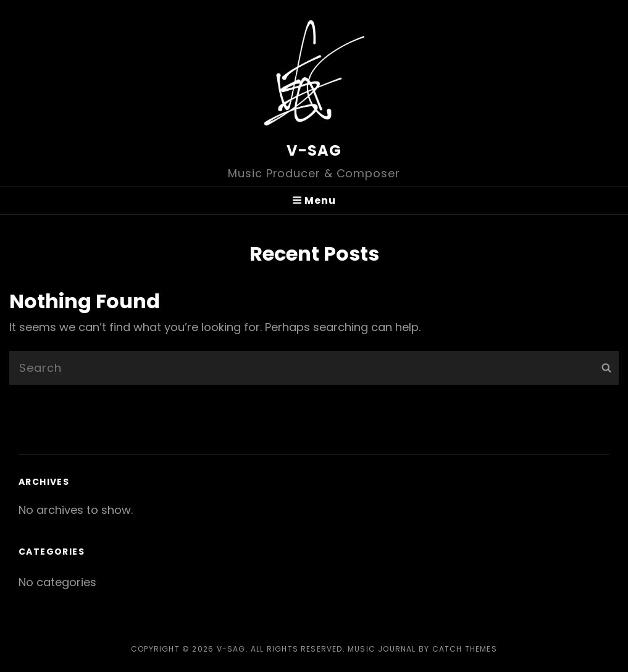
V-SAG (314, 150)
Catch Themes (465, 649)
